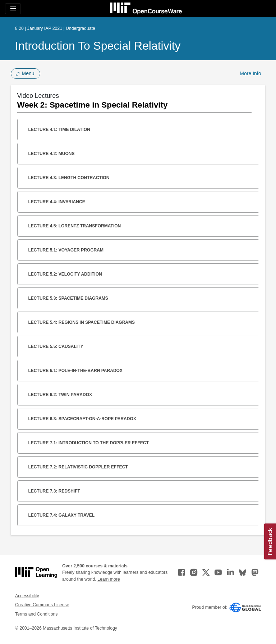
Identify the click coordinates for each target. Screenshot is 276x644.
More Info (250, 73)
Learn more (109, 579)
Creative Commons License (42, 605)
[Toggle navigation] (13, 9)
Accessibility (27, 596)
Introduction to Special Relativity (98, 46)
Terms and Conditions (36, 614)
